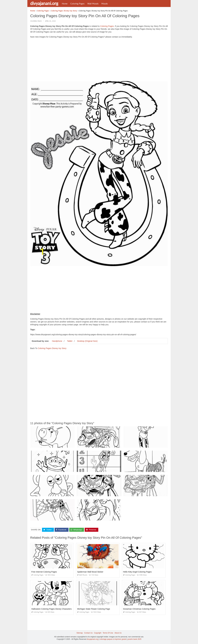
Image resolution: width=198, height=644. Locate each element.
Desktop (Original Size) (87, 341)
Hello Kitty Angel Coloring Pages (137, 572)
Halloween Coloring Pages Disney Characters (51, 609)
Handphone (57, 341)
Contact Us (88, 633)
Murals (105, 4)
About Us (118, 633)
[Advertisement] (99, 60)
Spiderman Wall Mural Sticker (90, 572)
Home (65, 4)
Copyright (98, 633)
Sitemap (80, 633)
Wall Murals (93, 4)
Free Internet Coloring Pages (44, 572)
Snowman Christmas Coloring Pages (139, 609)
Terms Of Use (108, 633)
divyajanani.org (44, 3)
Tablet (70, 341)
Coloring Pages (77, 4)
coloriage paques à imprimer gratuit (113, 639)
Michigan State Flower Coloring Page (94, 609)
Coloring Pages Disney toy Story (52, 348)
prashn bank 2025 (134, 639)
